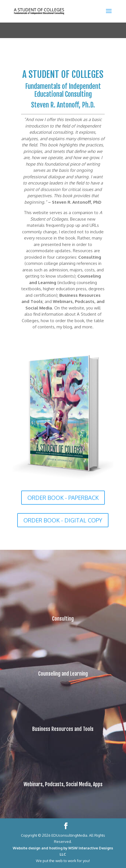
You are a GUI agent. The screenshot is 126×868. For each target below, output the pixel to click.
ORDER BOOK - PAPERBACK (63, 498)
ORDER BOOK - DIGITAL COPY (63, 520)
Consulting (63, 619)
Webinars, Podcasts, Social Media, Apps (63, 784)
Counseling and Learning (63, 674)
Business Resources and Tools (63, 729)
